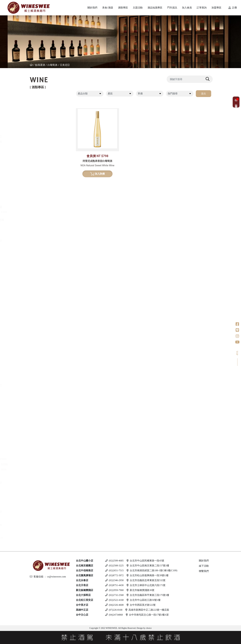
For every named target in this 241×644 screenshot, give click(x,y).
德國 (38, 171)
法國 (38, 110)
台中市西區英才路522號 (141, 605)
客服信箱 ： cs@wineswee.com (48, 577)
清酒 (38, 336)
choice (148, 628)
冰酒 (36, 417)
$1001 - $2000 (44, 464)
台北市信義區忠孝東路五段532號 (146, 580)
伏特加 (37, 477)
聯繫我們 (204, 571)
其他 (38, 356)
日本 (38, 278)
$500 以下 (41, 538)
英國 (38, 399)
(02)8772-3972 (114, 575)
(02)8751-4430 (114, 585)
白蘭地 (37, 364)
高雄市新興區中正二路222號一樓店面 (147, 610)
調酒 (36, 520)
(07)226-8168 (114, 610)
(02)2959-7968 (114, 590)
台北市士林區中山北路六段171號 (146, 585)
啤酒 (36, 491)
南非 (38, 197)
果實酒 (40, 346)
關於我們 (204, 561)
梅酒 (38, 341)
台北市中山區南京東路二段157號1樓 (148, 566)
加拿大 (40, 422)
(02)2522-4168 (114, 600)
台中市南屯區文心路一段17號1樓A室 (147, 615)
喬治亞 (40, 131)
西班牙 (40, 121)
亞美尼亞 (65, 65)
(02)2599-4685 (114, 561)
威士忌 (37, 262)
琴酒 (36, 430)
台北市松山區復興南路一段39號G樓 (148, 575)
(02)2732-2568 (114, 595)
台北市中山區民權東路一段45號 (145, 561)
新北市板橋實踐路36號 (140, 590)
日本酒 (37, 330)
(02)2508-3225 (114, 566)
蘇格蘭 (40, 288)
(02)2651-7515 (114, 570)
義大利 (40, 116)
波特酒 (37, 249)
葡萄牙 (40, 126)
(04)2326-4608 (114, 605)
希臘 (38, 160)
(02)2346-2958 (114, 580)
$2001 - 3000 (43, 470)
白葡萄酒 (52, 65)
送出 (203, 94)
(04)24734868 (114, 615)
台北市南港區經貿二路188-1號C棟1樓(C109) (152, 570)
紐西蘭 (40, 105)
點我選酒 (40, 65)
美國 (38, 147)
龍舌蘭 (37, 317)
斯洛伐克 (41, 525)
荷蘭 (38, 304)
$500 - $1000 (44, 212)
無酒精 (37, 533)
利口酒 (37, 393)
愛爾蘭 (40, 283)
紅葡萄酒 (38, 100)
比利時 (40, 293)
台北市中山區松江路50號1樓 (144, 600)
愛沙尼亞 (41, 512)
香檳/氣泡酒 (40, 220)
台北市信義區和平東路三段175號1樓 (148, 595)
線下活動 (204, 566)
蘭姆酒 (37, 454)
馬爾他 (40, 501)
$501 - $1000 (43, 459)
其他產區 (41, 142)
